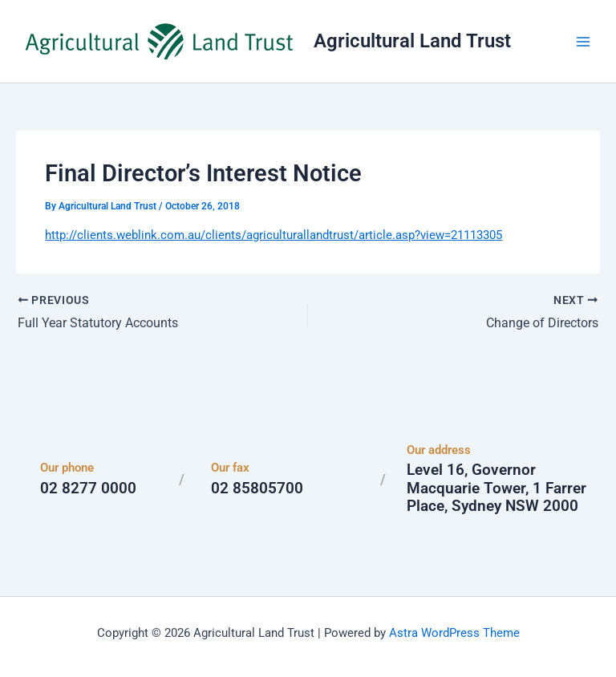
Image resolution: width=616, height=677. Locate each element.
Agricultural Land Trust (412, 41)
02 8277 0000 (88, 488)
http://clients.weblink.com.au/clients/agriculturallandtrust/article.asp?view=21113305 (274, 235)
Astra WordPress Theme (454, 633)
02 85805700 (257, 488)
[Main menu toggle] (583, 42)
